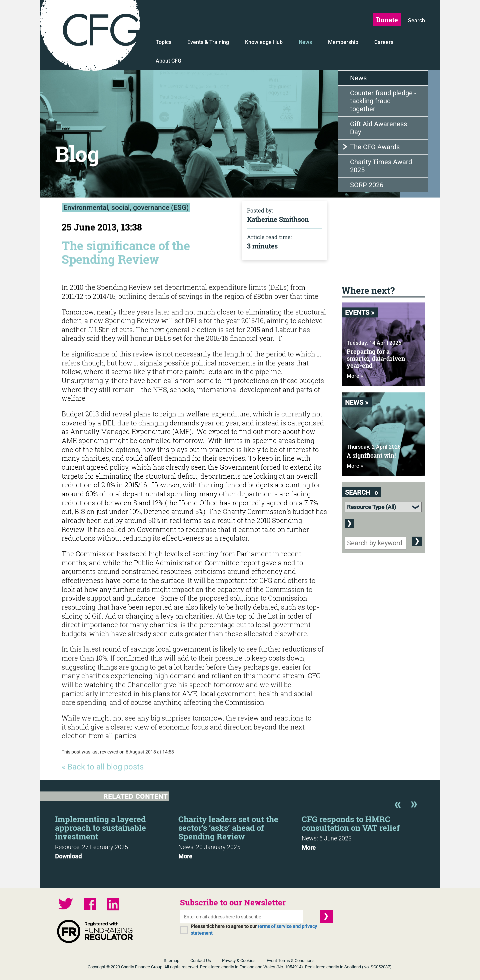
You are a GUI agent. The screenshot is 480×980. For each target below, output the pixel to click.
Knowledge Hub (264, 42)
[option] (117, 835)
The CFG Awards (375, 147)
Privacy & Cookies (239, 961)
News (305, 42)
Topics (163, 42)
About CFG (168, 61)
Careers (384, 42)
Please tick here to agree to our (254, 930)
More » (355, 376)
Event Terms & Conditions (291, 961)
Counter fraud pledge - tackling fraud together (383, 101)
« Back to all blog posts (103, 767)
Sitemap (171, 961)
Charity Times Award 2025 (381, 166)
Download (68, 856)
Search (416, 20)
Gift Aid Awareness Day (378, 128)
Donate (387, 20)
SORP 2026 (367, 185)
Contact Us (201, 961)
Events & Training (208, 42)
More (185, 856)
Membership (343, 42)
